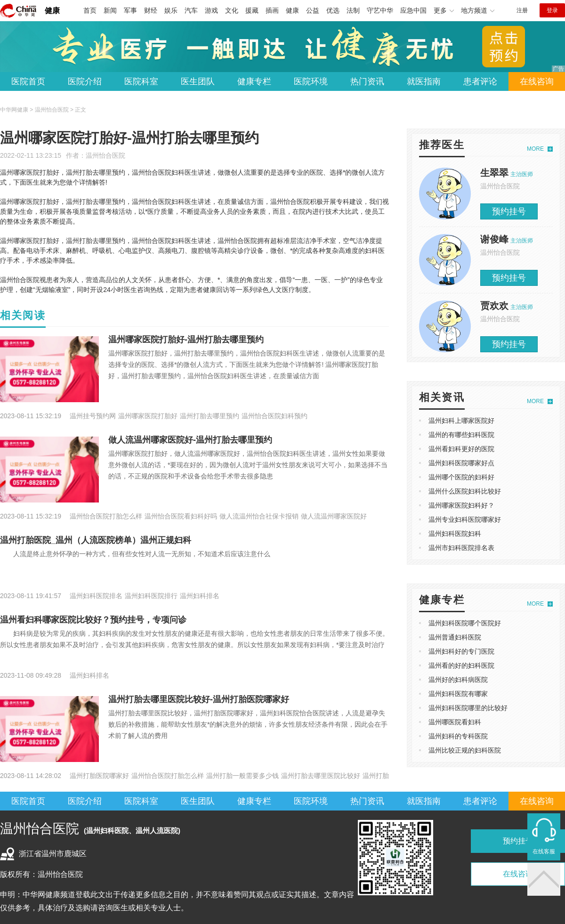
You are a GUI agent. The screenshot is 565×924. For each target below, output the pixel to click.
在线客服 (544, 851)
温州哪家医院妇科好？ (461, 505)
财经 (151, 10)
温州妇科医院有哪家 (458, 694)
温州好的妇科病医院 (458, 680)
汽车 (191, 10)
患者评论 (480, 81)
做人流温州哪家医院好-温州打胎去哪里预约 (190, 440)
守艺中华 (380, 10)
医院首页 (28, 81)
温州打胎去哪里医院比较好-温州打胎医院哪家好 (199, 699)
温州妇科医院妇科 (455, 534)
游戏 (211, 10)
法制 (353, 10)
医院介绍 (85, 81)
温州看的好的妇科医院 (461, 665)
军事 (130, 10)
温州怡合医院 (105, 155)
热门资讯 (367, 81)
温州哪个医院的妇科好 (461, 477)
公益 (313, 10)
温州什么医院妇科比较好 (465, 491)
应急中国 (413, 10)
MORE (535, 149)
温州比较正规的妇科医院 (465, 750)
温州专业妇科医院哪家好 (465, 519)
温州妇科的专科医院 (458, 736)
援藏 (252, 10)
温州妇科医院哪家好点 (461, 463)
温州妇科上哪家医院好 (461, 421)
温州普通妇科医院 (455, 637)
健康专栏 (254, 81)
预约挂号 (509, 211)
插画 (272, 10)
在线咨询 (537, 81)
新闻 (110, 10)
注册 (522, 10)
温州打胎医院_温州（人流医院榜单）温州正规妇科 (96, 540)
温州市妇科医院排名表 (461, 548)
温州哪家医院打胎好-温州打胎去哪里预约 (186, 340)
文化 (232, 10)
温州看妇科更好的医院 (461, 449)
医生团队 (198, 81)
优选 (333, 10)
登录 (552, 10)
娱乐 (171, 10)
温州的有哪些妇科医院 (461, 435)
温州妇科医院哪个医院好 (465, 623)
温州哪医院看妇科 (455, 722)
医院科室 (141, 81)
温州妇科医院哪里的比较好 (468, 708)
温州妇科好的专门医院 (461, 651)
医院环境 (311, 81)
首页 (90, 10)
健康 (52, 11)
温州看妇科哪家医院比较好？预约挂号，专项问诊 (93, 620)
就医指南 (424, 81)
